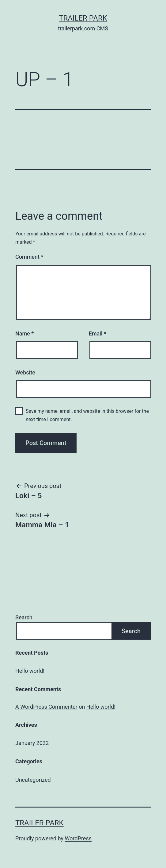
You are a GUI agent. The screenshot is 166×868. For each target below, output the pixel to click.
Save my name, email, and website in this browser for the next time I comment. (87, 415)
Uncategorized (33, 780)
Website (25, 372)
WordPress (78, 838)
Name (25, 333)
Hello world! (30, 671)
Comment (29, 257)
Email (98, 333)
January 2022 (32, 743)
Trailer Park (83, 18)
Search (24, 617)
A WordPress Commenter (46, 707)
